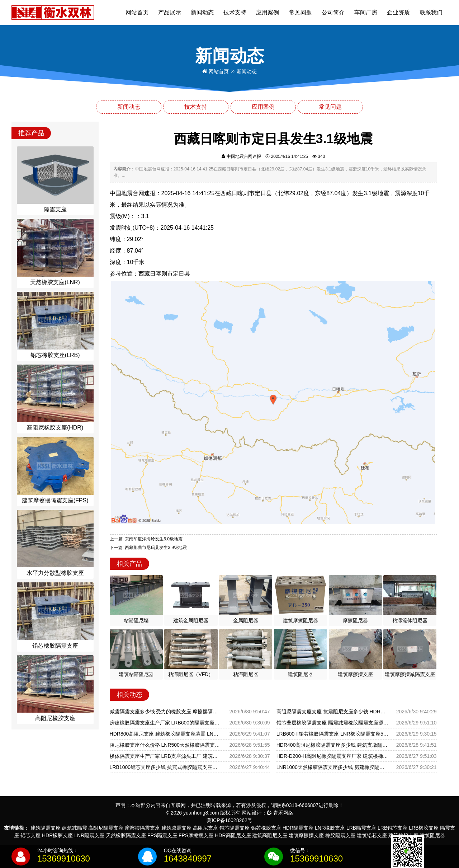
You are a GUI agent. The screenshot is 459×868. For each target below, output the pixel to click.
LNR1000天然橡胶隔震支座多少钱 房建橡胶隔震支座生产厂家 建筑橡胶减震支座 (333, 767)
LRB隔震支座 (361, 828)
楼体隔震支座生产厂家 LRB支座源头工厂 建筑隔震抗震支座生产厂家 (166, 756)
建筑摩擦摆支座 (306, 835)
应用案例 (268, 12)
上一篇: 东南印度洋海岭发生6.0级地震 (146, 539)
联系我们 (431, 12)
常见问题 (301, 12)
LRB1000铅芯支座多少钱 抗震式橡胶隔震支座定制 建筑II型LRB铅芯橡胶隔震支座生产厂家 (166, 767)
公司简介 (333, 12)
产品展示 (170, 12)
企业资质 (398, 12)
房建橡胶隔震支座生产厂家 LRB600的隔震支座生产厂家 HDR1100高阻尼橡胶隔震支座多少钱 (166, 723)
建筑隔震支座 (46, 828)
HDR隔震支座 (298, 828)
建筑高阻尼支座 (270, 835)
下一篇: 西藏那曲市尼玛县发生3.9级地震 (148, 548)
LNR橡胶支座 (330, 828)
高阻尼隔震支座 (106, 828)
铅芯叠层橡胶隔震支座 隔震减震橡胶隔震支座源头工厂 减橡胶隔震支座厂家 (333, 723)
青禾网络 (280, 813)
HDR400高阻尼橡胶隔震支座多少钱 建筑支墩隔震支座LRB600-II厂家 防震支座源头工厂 (333, 745)
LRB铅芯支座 (392, 828)
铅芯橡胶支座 (266, 828)
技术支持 (235, 12)
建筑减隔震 (75, 828)
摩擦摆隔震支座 (142, 828)
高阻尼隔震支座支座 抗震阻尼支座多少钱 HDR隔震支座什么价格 (333, 712)
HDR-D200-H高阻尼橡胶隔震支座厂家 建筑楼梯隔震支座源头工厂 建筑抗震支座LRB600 (333, 756)
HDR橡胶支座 (57, 835)
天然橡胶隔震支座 (126, 835)
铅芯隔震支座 (235, 828)
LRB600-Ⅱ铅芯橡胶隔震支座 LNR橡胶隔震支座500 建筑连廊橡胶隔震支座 (333, 734)
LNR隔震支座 (89, 835)
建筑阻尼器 (432, 835)
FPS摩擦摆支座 (196, 835)
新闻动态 (202, 12)
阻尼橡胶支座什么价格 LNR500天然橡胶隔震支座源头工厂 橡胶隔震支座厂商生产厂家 (166, 745)
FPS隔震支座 (162, 835)
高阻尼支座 (205, 828)
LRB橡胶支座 (424, 828)
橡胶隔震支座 (340, 835)
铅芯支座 (30, 835)
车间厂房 (366, 12)
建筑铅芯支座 (372, 835)
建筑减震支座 (176, 828)
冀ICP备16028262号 (229, 820)
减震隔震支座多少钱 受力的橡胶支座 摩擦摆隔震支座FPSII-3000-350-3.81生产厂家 (166, 712)
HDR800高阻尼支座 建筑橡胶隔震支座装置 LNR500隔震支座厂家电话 (166, 734)
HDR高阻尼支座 (233, 835)
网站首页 (137, 12)
